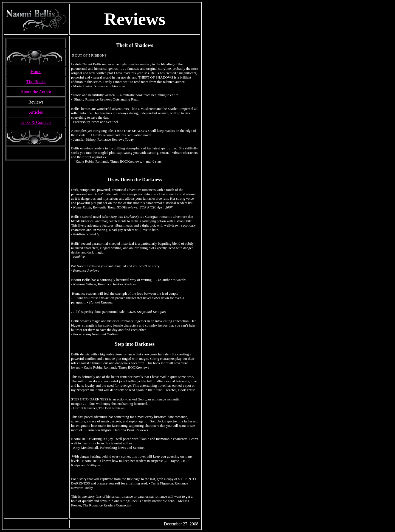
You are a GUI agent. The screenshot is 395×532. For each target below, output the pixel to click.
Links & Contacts (36, 122)
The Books (36, 82)
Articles (36, 112)
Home (36, 72)
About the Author (36, 92)
